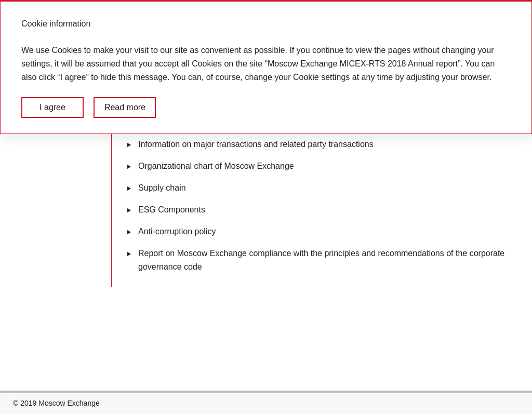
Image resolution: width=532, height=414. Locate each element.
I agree (52, 107)
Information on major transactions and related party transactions (256, 144)
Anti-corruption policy (177, 231)
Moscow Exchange (69, 403)
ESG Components (172, 210)
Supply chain (162, 188)
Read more (125, 107)
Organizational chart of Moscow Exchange (216, 166)
